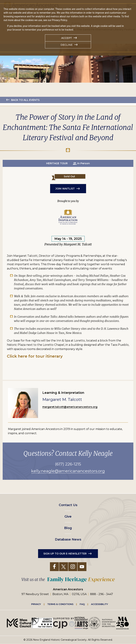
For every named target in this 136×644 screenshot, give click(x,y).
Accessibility (100, 604)
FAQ (82, 604)
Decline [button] (67, 45)
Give (68, 517)
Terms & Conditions (60, 604)
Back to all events (25, 100)
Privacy (36, 604)
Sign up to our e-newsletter (65, 554)
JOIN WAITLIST (65, 189)
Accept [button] (67, 38)
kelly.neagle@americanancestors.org (68, 471)
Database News (68, 539)
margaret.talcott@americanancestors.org (70, 407)
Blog (68, 528)
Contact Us (68, 505)
